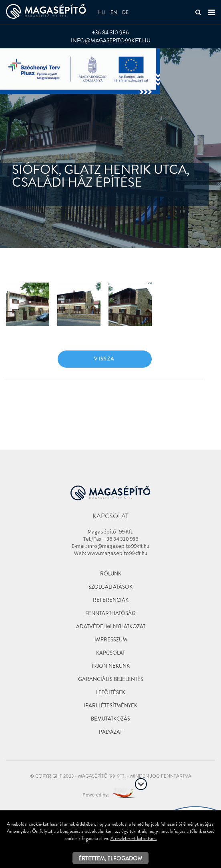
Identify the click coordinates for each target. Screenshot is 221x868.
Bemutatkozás (110, 719)
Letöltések (111, 692)
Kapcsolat (110, 653)
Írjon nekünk (111, 666)
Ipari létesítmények (110, 706)
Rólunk (111, 574)
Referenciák (111, 600)
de (125, 12)
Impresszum (111, 640)
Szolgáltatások (110, 587)
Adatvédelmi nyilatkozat (111, 626)
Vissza (104, 359)
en (114, 12)
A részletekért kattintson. (134, 838)
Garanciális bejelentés (111, 679)
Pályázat (110, 732)
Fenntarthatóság (110, 613)
